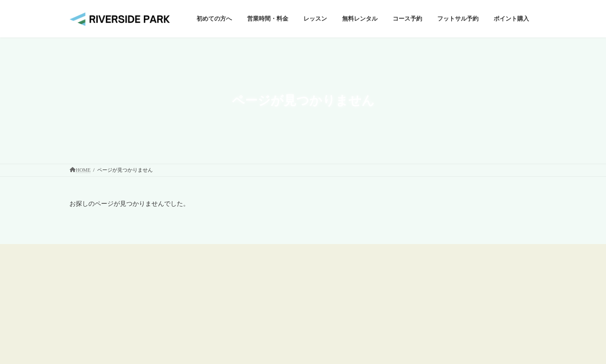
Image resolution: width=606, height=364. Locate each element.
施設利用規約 (409, 285)
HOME (242, 270)
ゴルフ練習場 (250, 298)
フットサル (247, 328)
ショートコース (252, 313)
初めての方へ (250, 284)
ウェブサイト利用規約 (420, 270)
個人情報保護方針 (415, 299)
